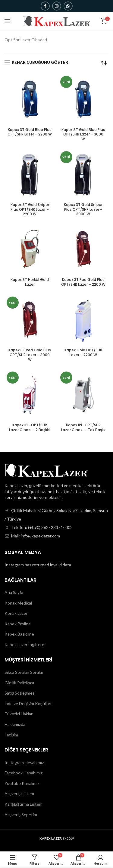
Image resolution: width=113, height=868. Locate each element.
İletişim (11, 735)
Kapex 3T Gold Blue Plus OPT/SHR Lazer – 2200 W (30, 132)
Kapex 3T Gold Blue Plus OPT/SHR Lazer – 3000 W (83, 134)
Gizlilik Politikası (19, 683)
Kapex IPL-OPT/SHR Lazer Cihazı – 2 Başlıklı (30, 427)
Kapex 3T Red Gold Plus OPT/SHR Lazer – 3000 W (30, 355)
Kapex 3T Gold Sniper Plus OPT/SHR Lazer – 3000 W (83, 209)
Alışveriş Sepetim (21, 815)
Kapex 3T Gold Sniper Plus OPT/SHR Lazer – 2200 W (30, 209)
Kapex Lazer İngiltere (24, 644)
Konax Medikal (18, 603)
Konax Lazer (16, 613)
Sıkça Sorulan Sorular (24, 672)
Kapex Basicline (19, 634)
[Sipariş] (104, 63)
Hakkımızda (15, 724)
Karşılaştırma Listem (24, 804)
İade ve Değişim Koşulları (28, 703)
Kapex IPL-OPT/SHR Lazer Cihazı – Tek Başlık (83, 427)
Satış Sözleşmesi (20, 693)
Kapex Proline (18, 624)
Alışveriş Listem (19, 793)
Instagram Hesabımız (24, 762)
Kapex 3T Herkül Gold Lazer (30, 282)
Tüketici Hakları (19, 714)
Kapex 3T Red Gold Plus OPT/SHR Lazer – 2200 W (83, 282)
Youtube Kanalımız (22, 783)
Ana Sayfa (14, 592)
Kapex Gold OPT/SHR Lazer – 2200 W (83, 352)
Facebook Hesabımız (24, 773)
